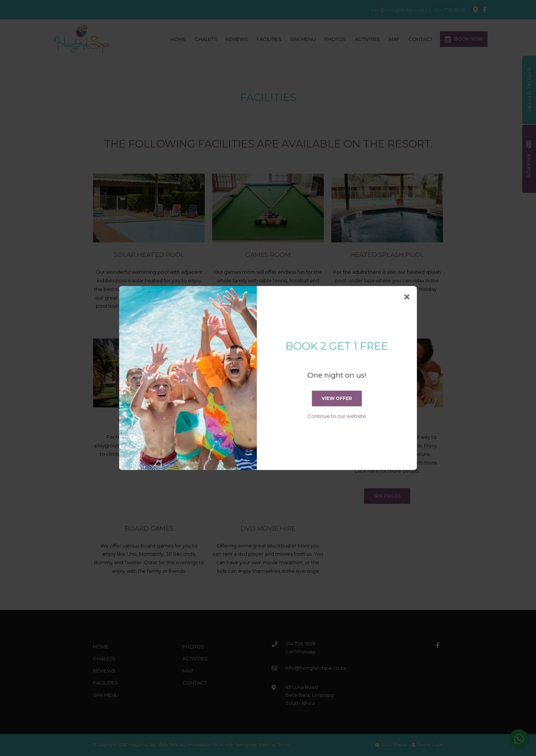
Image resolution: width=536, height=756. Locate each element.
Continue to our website (337, 416)
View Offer (337, 398)
